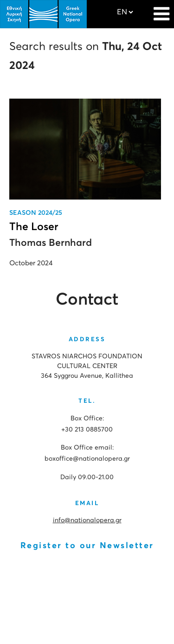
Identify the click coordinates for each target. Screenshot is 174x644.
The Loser (34, 227)
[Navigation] (161, 9)
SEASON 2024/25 (36, 213)
